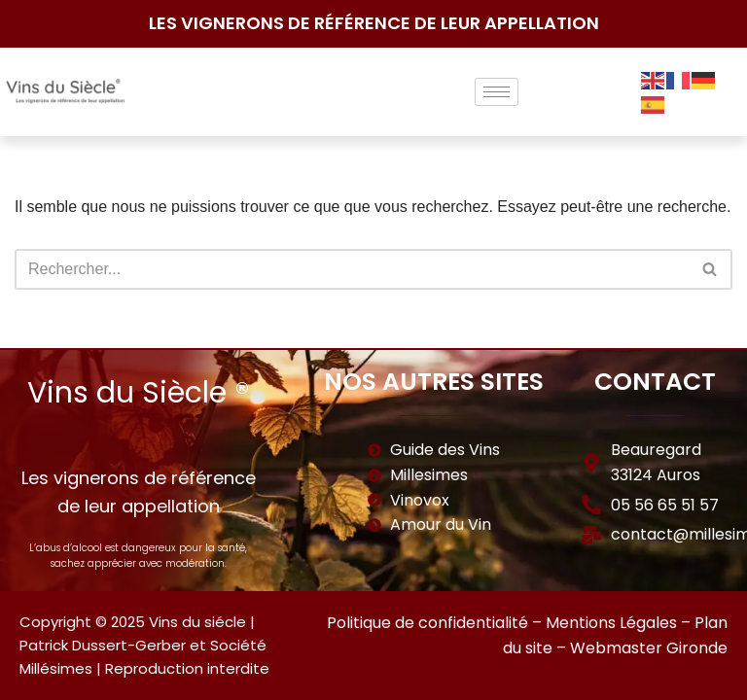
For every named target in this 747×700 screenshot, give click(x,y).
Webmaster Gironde (649, 648)
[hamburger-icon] (497, 92)
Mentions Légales (611, 623)
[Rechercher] (352, 269)
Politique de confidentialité (427, 623)
